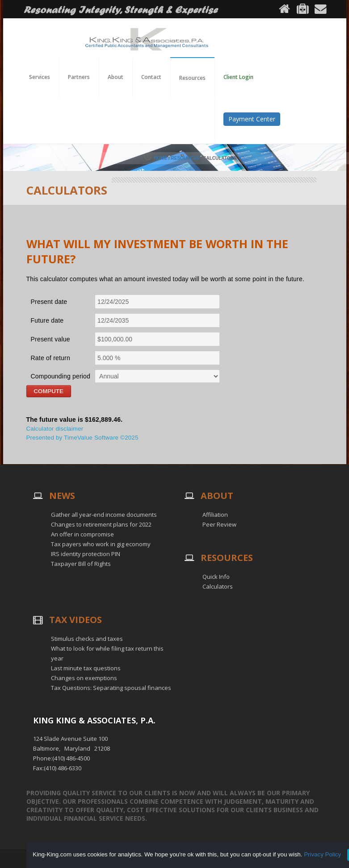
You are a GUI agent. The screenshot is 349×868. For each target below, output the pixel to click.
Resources (185, 158)
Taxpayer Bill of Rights (81, 564)
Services (40, 77)
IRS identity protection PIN (86, 554)
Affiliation (215, 515)
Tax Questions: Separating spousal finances (111, 688)
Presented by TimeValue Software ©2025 (82, 438)
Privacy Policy (322, 854)
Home (160, 158)
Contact (151, 77)
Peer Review (219, 524)
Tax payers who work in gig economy (101, 544)
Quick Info (216, 577)
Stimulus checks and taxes (87, 639)
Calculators (218, 586)
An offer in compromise (82, 534)
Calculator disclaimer (55, 429)
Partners (79, 77)
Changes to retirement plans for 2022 (101, 524)
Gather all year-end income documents (104, 515)
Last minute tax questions (86, 668)
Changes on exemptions (84, 678)
